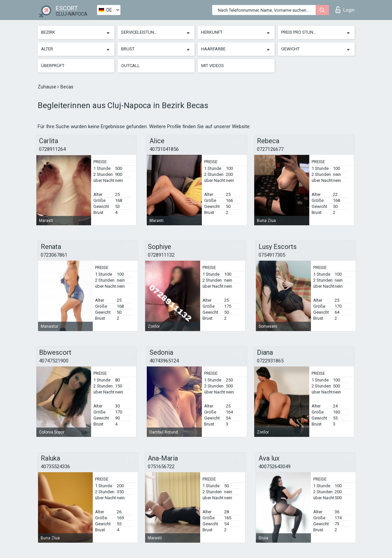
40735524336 (55, 467)
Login (345, 10)
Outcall (130, 66)
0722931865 (270, 361)
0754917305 (272, 255)
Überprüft (53, 66)
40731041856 (164, 149)
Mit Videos (213, 66)
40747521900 (54, 361)
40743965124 (164, 361)
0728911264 (52, 149)
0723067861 (54, 255)
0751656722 (161, 467)
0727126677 (270, 149)
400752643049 (275, 467)
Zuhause (48, 87)
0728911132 (161, 255)
